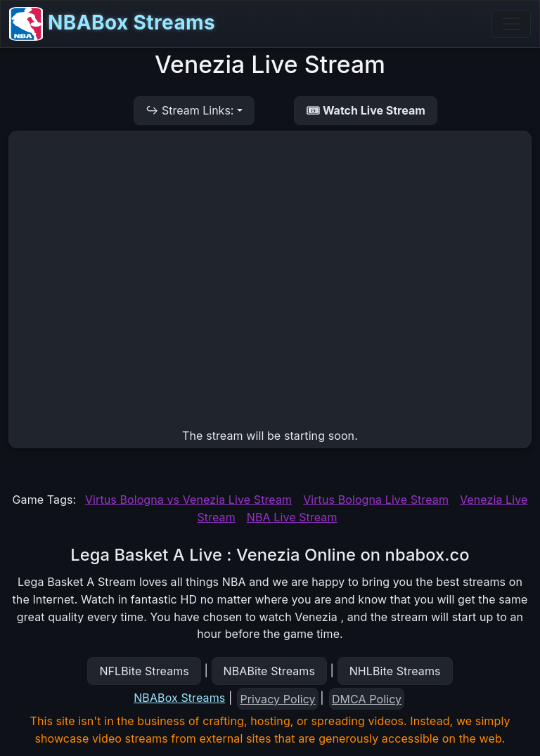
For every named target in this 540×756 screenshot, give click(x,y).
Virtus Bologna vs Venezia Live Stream (188, 500)
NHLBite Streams (395, 671)
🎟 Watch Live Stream (366, 110)
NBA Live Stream (292, 517)
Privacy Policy (278, 699)
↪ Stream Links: (189, 110)
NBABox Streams (112, 24)
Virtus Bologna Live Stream (376, 500)
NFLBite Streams (144, 671)
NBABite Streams (270, 671)
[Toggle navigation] (511, 24)
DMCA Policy (367, 699)
